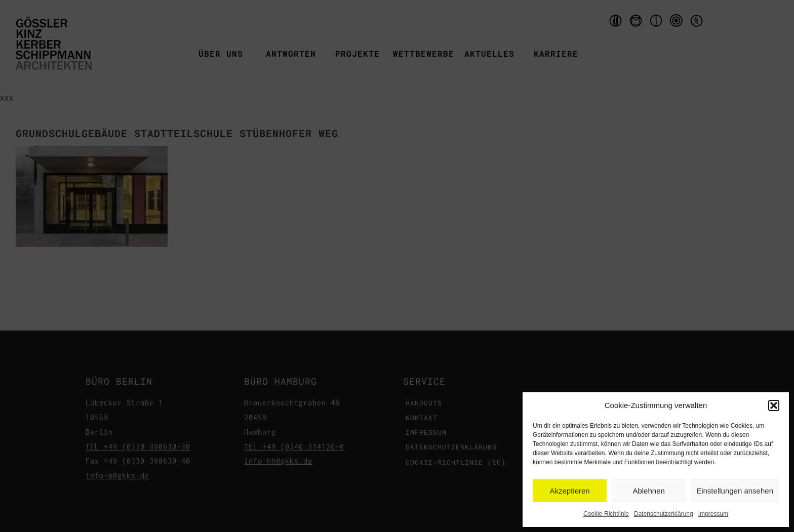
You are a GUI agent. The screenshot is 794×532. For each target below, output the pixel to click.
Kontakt (637, 23)
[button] (774, 405)
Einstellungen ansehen (735, 491)
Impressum (713, 514)
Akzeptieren (569, 491)
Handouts (614, 23)
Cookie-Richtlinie (606, 514)
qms (678, 23)
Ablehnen (648, 491)
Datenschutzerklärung (664, 514)
